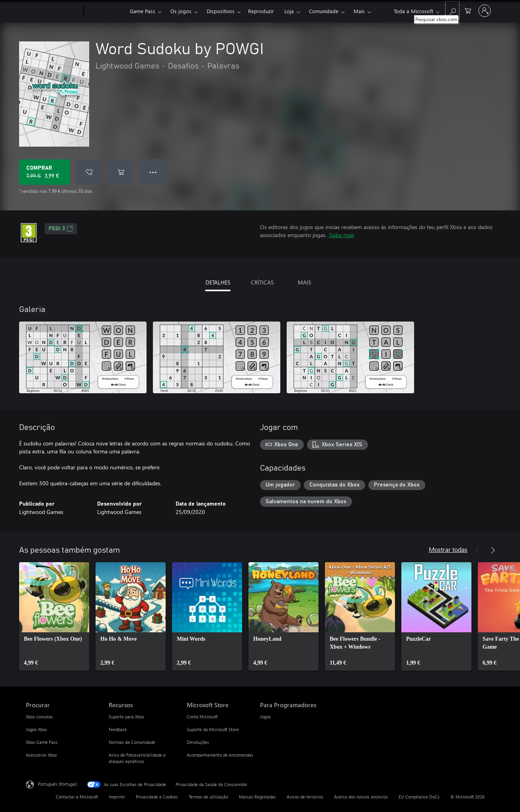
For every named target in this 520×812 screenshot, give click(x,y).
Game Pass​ (143, 11)
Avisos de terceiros (305, 797)
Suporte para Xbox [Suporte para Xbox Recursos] (126, 717)
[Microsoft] (53, 11)
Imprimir (117, 797)
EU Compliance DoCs (419, 797)
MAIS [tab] (304, 282)
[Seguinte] (493, 550)
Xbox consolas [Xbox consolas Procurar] (39, 717)
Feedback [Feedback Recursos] (118, 729)
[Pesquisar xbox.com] (452, 10)
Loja (289, 11)
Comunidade (324, 11)
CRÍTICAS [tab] (262, 282)
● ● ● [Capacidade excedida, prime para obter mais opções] (153, 172)
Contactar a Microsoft (77, 797)
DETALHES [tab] (218, 282)
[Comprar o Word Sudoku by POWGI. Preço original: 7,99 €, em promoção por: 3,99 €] (45, 172)
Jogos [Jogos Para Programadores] (265, 717)
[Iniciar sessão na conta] (485, 11)
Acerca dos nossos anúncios (361, 797)
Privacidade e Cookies (157, 797)
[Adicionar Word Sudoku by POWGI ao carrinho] (121, 172)
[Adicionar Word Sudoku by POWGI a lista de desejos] (89, 172)
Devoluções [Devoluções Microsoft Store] (198, 742)
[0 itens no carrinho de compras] (468, 10)
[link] (54, 616)
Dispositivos (221, 11)
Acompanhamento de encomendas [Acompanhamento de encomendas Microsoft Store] (220, 755)
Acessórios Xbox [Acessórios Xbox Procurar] (41, 755)
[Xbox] (106, 11)
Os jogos (181, 11)
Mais (359, 11)
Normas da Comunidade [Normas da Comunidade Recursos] (132, 742)
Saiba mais (342, 235)
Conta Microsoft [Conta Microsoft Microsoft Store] (202, 717)
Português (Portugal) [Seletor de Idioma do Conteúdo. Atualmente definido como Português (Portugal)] (58, 784)
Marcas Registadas (257, 797)
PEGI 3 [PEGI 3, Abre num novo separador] (61, 229)
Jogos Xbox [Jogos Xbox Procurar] (36, 729)
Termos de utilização (208, 797)
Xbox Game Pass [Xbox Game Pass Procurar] (42, 742)
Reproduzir (261, 11)
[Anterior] (477, 550)
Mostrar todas (448, 549)
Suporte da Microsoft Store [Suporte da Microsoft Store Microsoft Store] (213, 729)
